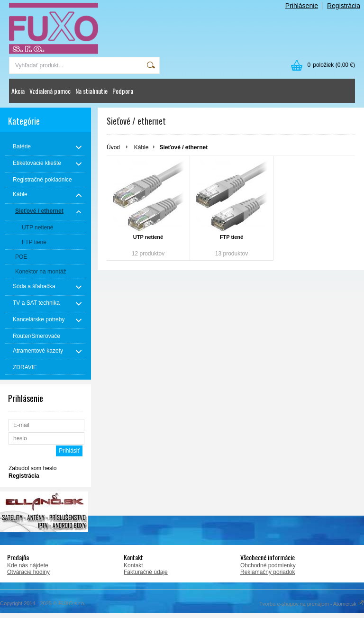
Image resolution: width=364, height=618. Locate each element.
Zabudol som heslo (32, 468)
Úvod (113, 147)
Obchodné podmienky (268, 565)
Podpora (123, 91)
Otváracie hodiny (28, 572)
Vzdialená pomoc (50, 91)
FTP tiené (232, 237)
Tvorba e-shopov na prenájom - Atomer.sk (312, 604)
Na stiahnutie (91, 91)
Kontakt (133, 565)
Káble (141, 147)
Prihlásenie (302, 6)
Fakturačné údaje (146, 572)
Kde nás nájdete (28, 565)
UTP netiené (148, 237)
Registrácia (344, 6)
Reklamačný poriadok (268, 572)
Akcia (18, 91)
